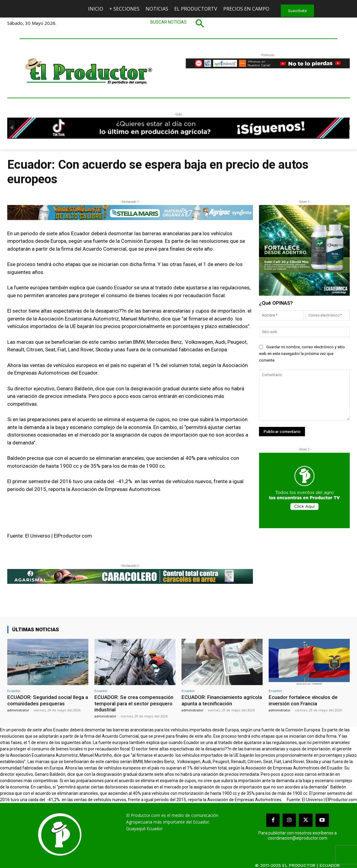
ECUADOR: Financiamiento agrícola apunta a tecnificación (222, 700)
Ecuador (14, 691)
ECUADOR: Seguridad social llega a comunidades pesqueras (48, 700)
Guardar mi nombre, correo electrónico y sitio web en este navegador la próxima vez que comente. (302, 354)
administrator (18, 710)
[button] (178, 23)
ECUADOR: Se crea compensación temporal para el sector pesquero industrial (134, 703)
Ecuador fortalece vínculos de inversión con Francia (303, 700)
